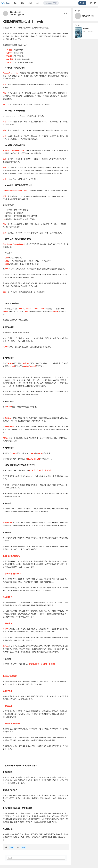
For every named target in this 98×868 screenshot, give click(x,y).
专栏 (22, 3)
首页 (15, 3)
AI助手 (30, 3)
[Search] (51, 3)
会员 (38, 3)
